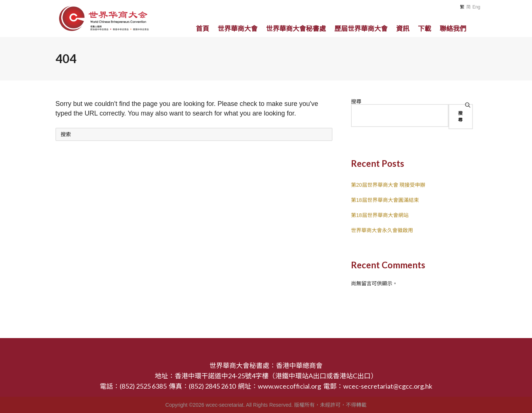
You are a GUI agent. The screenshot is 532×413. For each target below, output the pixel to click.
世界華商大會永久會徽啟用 (382, 230)
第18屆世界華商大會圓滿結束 (385, 200)
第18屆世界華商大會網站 (380, 215)
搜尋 (356, 101)
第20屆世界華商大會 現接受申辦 (388, 185)
